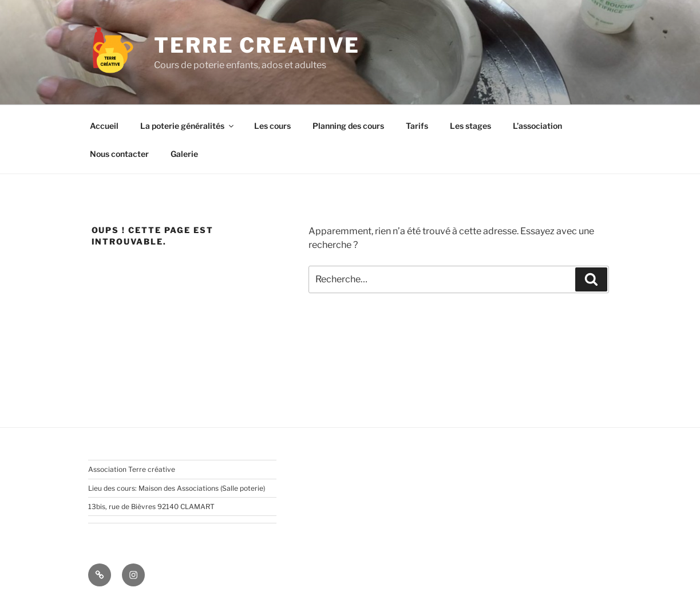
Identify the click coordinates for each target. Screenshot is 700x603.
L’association (537, 126)
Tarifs (417, 126)
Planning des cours (348, 126)
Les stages (470, 126)
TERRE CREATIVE (257, 45)
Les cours (272, 126)
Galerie (184, 154)
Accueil (104, 126)
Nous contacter (119, 154)
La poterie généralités (188, 126)
